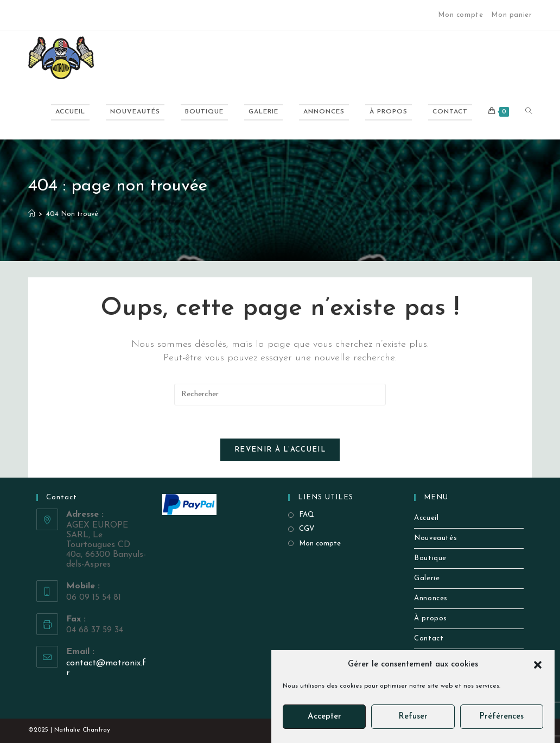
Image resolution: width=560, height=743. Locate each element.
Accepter (324, 717)
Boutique (430, 558)
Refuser (413, 717)
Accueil (426, 518)
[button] (538, 665)
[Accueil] (32, 214)
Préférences (501, 717)
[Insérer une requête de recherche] (280, 395)
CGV (307, 529)
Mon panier (511, 15)
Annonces (431, 598)
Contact (429, 639)
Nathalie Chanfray (82, 730)
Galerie (427, 578)
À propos (431, 618)
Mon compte (460, 15)
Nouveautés (435, 538)
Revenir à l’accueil (280, 450)
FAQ (307, 515)
